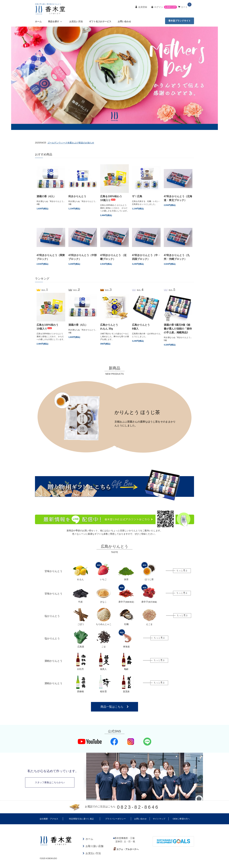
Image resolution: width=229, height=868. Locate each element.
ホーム (38, 22)
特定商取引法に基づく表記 (81, 819)
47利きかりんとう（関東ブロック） (51, 257)
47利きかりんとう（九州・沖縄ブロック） (178, 257)
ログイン (159, 7)
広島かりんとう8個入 (141, 327)
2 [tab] (112, 120)
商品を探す (56, 22)
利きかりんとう (77, 196)
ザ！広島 (137, 196)
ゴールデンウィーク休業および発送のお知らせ (71, 143)
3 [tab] (117, 120)
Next (196, 416)
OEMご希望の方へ (181, 819)
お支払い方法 (76, 22)
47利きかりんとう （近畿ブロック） (113, 257)
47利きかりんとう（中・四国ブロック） (146, 257)
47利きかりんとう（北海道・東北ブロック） (178, 198)
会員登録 (143, 7)
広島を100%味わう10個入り (111, 198)
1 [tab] (107, 120)
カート (184, 7)
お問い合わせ (124, 22)
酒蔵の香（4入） (46, 196)
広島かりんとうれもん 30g (109, 327)
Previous (33, 416)
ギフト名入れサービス (100, 22)
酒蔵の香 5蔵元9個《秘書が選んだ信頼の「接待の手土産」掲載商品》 (178, 329)
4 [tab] (122, 120)
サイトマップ (159, 819)
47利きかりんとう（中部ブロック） (83, 257)
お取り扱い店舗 (94, 846)
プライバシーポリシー (115, 819)
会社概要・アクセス (49, 819)
